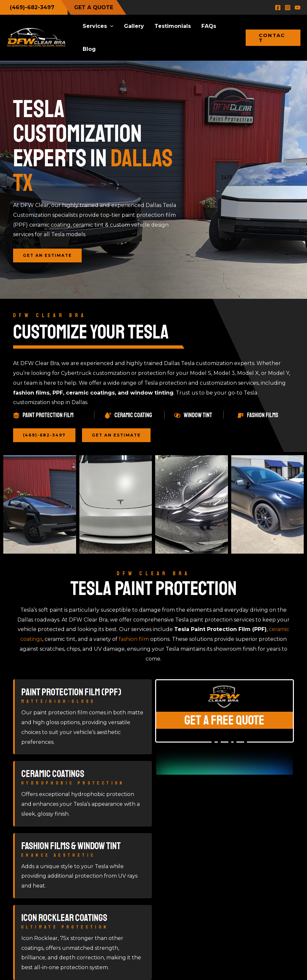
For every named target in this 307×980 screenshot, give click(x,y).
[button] (110, 26)
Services (98, 26)
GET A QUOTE (94, 7)
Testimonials (173, 26)
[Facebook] (278, 8)
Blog (89, 49)
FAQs (209, 26)
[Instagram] (288, 8)
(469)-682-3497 (32, 7)
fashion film (134, 639)
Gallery (134, 26)
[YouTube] (297, 8)
